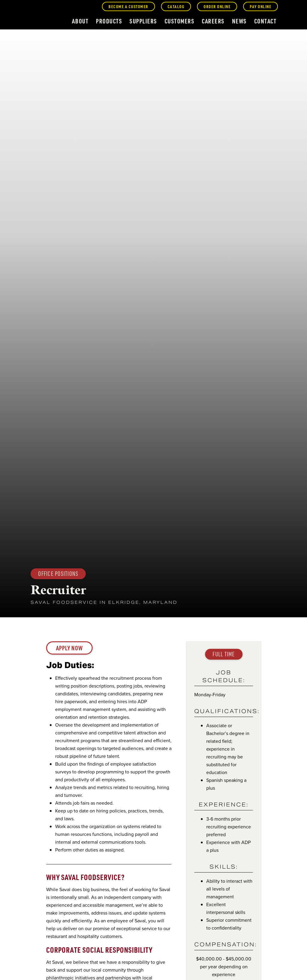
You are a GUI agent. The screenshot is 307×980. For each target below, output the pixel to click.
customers (180, 21)
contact (265, 21)
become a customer (128, 6)
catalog (176, 6)
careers (213, 21)
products (109, 21)
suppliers (143, 21)
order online (217, 6)
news (239, 21)
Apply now (69, 648)
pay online (261, 6)
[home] (38, 16)
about (80, 21)
